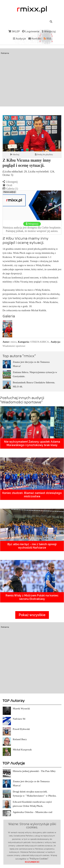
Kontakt (35, 39)
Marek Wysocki (21, 709)
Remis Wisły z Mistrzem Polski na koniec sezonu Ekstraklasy (32, 597)
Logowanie (31, 31)
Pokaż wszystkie (32, 615)
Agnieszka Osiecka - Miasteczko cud (32, 812)
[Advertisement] (32, 84)
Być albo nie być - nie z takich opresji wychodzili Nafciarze (32, 546)
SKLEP (14, 31)
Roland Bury (20, 739)
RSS (47, 39)
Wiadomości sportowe (14, 346)
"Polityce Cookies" (39, 859)
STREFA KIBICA (39, 342)
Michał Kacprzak (22, 750)
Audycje (19, 39)
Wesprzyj (49, 31)
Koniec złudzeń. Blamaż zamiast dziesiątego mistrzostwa (32, 495)
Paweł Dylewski (21, 729)
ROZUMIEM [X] (32, 862)
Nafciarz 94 (19, 719)
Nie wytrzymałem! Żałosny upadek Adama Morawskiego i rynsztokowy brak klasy (32, 443)
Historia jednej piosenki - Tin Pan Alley (34, 771)
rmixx (14, 342)
